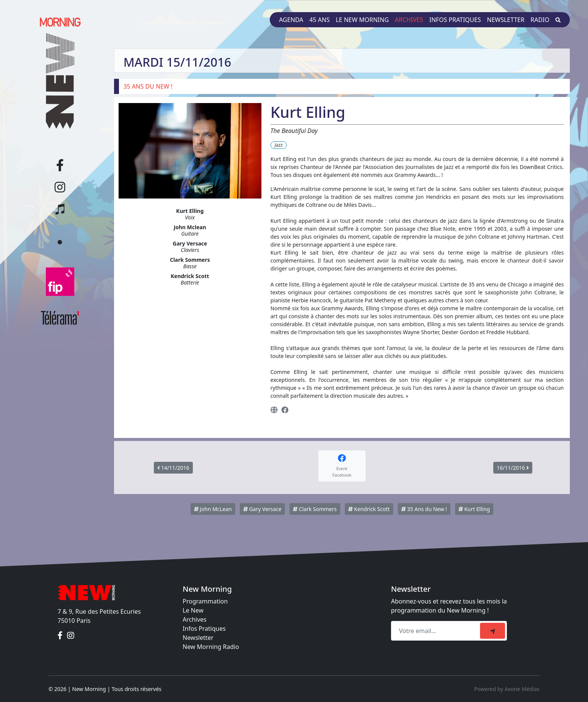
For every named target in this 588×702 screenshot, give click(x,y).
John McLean (213, 509)
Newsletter (506, 20)
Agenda (291, 20)
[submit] (493, 631)
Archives (409, 20)
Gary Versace (262, 509)
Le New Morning (362, 20)
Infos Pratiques (204, 629)
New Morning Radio (211, 647)
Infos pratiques (455, 20)
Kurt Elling (474, 509)
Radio (540, 20)
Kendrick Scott (369, 509)
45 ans (320, 20)
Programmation (205, 601)
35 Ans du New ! (424, 509)
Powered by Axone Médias (507, 689)
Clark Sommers (315, 509)
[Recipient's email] (437, 631)
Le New (193, 610)
